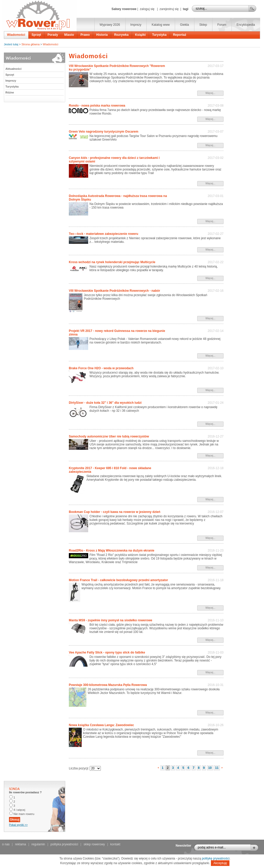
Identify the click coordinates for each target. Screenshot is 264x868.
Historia (102, 35)
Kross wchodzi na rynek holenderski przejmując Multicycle (112, 262)
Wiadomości (16, 35)
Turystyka (159, 35)
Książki (140, 35)
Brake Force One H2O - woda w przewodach (101, 368)
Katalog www (161, 25)
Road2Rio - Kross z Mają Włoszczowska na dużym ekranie (112, 551)
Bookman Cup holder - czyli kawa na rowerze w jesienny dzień (115, 512)
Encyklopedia (246, 25)
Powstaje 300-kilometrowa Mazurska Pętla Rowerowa (108, 685)
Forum (222, 25)
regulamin (38, 844)
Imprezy (136, 25)
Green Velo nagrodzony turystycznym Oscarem (104, 132)
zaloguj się (147, 9)
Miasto (69, 35)
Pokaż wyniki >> (18, 825)
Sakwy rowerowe (124, 9)
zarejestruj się (169, 9)
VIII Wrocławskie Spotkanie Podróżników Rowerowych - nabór (114, 291)
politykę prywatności (216, 858)
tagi (185, 9)
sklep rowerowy (94, 844)
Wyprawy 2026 (110, 25)
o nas (6, 844)
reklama (20, 844)
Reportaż (180, 35)
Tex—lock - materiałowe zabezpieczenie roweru (104, 234)
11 (217, 768)
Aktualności (13, 69)
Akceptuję (220, 863)
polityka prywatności (64, 844)
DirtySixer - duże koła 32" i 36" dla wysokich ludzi (105, 403)
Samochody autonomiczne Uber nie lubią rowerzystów (109, 436)
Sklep (203, 25)
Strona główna (30, 44)
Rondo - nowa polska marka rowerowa (97, 106)
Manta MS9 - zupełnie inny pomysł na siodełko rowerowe (110, 620)
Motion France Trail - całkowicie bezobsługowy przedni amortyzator (118, 580)
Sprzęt (36, 35)
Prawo (85, 35)
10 (210, 768)
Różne (10, 92)
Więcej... (210, 93)
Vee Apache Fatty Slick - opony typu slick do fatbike (107, 652)
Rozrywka (121, 35)
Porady (53, 35)
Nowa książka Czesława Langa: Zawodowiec (101, 725)
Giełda (184, 25)
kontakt (115, 844)
